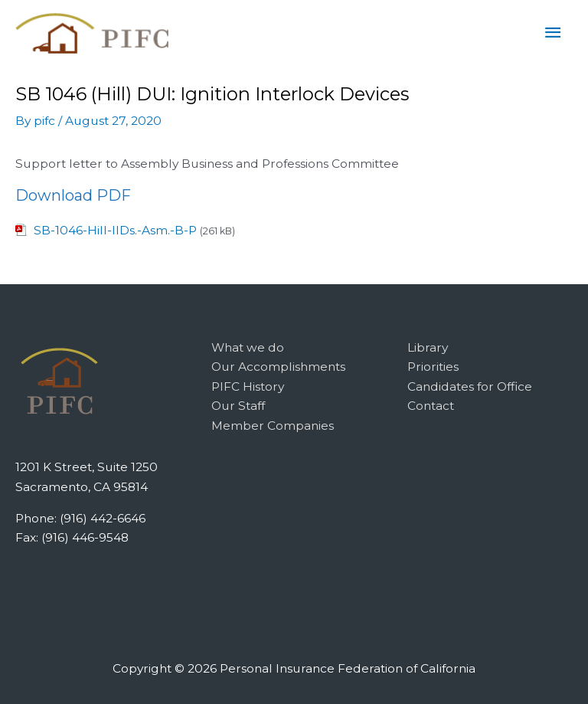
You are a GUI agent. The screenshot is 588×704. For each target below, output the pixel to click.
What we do (248, 347)
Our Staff (238, 406)
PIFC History (248, 386)
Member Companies (273, 426)
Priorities (433, 367)
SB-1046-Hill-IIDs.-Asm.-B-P (115, 230)
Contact (431, 406)
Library (428, 347)
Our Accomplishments (278, 367)
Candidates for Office (470, 386)
